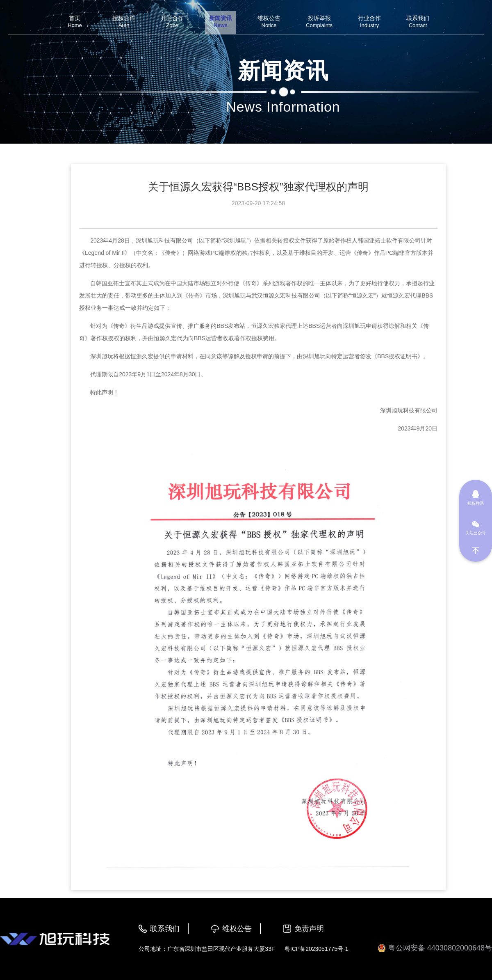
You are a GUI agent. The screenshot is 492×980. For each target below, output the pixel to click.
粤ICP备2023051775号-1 (317, 949)
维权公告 (237, 929)
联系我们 (165, 929)
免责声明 (309, 929)
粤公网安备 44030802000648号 (435, 948)
